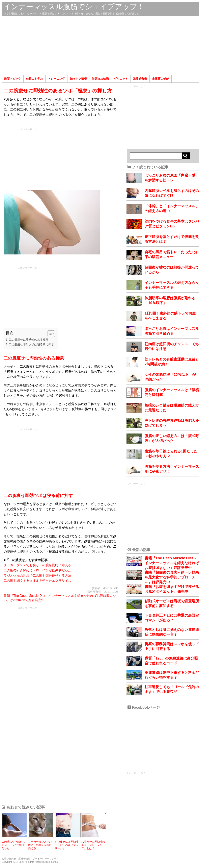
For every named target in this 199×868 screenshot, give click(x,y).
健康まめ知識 (100, 79)
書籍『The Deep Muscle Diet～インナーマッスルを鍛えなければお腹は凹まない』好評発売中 (172, 563)
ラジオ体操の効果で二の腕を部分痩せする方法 (37, 576)
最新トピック (12, 79)
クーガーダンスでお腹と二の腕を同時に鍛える (37, 565)
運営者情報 (24, 859)
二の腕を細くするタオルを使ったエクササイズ (37, 581)
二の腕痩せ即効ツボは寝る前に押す (31, 344)
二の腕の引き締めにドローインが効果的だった (37, 570)
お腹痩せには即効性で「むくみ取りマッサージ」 (67, 845)
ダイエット (121, 79)
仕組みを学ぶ (34, 79)
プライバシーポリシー (45, 859)
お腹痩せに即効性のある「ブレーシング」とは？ (93, 845)
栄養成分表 (140, 79)
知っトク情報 (78, 79)
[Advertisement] (100, 46)
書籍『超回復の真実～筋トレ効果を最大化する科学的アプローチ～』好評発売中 (172, 577)
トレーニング (56, 79)
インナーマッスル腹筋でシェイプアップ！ (74, 7)
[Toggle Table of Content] (49, 334)
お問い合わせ (9, 859)
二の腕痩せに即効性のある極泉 (29, 340)
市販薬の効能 (161, 79)
